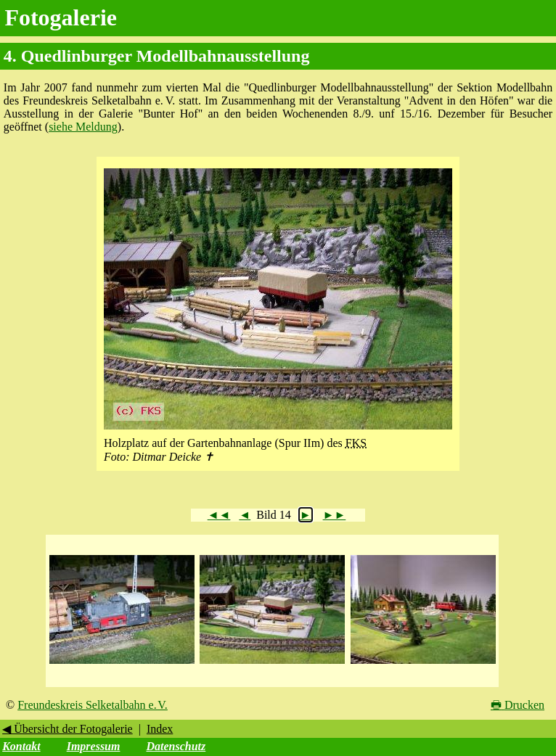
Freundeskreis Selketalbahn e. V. (93, 705)
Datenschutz (176, 746)
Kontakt (21, 746)
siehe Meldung (83, 127)
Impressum (94, 746)
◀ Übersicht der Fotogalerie (68, 729)
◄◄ (219, 515)
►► (335, 515)
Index (160, 729)
